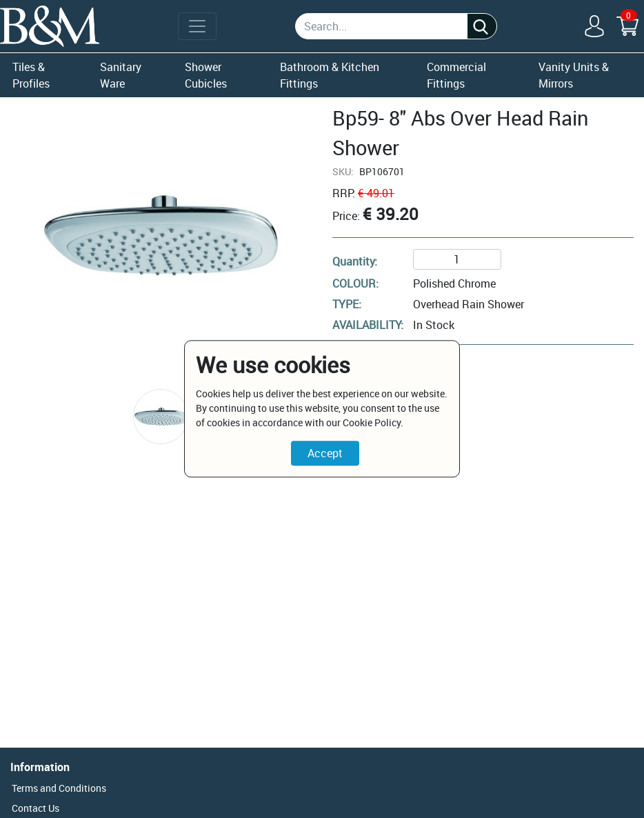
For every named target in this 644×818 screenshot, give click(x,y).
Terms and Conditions (59, 788)
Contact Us (36, 808)
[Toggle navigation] (197, 26)
